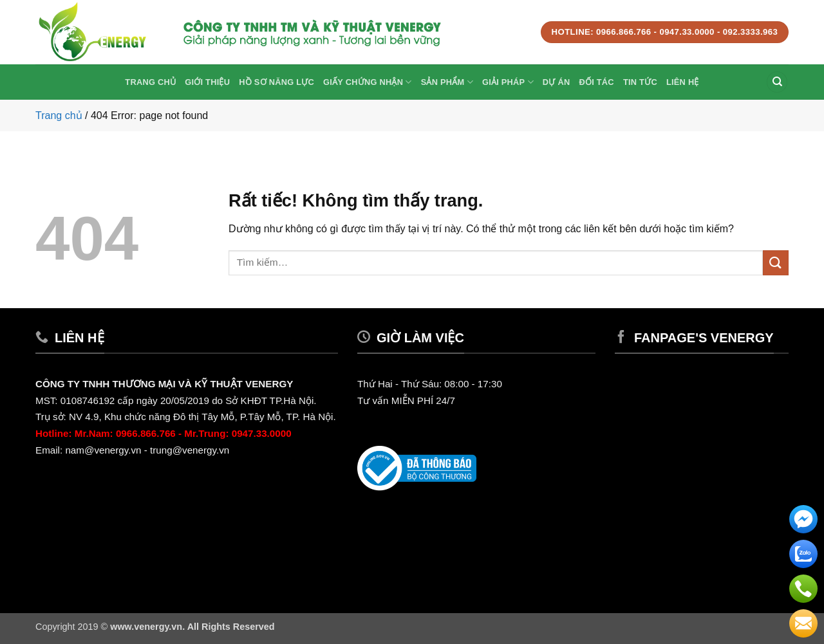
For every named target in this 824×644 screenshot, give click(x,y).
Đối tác (596, 82)
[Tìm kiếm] (777, 82)
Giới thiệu (207, 82)
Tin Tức (640, 82)
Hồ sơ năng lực (276, 82)
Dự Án (557, 82)
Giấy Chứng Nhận (368, 82)
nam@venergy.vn (103, 450)
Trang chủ (150, 82)
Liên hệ (683, 82)
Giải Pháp (508, 82)
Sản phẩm (447, 82)
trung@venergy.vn (191, 450)
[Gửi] (776, 263)
